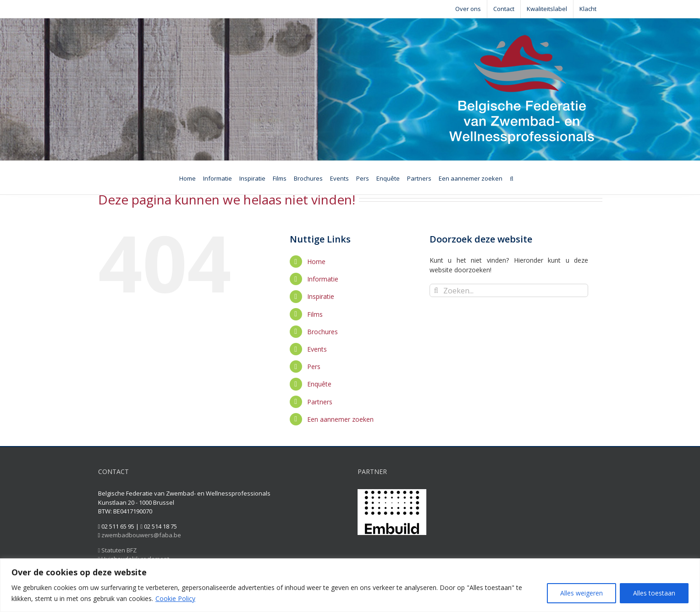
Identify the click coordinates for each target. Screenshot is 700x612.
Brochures (322, 332)
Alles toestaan (654, 593)
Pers (314, 367)
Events (317, 349)
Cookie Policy (175, 598)
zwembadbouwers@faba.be (141, 535)
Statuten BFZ (118, 550)
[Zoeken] (511, 178)
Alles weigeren (581, 593)
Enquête (319, 384)
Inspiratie (321, 296)
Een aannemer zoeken (340, 419)
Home (316, 262)
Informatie (323, 279)
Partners (320, 402)
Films (315, 314)
